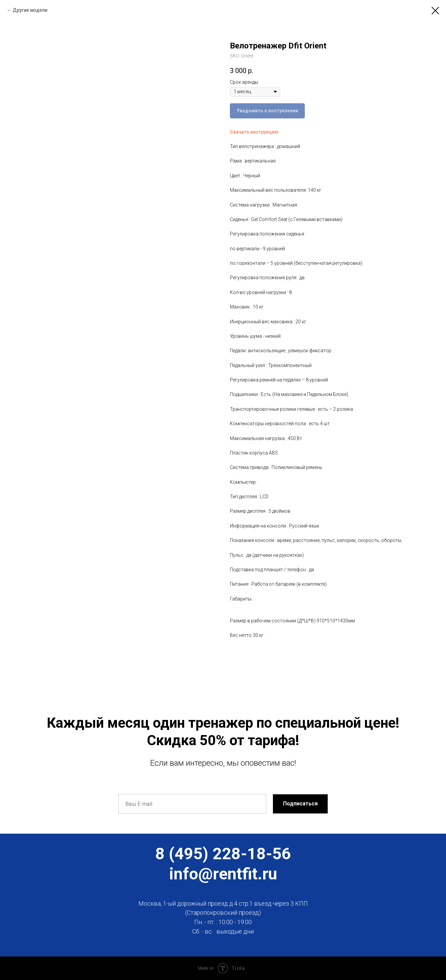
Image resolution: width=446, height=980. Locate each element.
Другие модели (30, 10)
